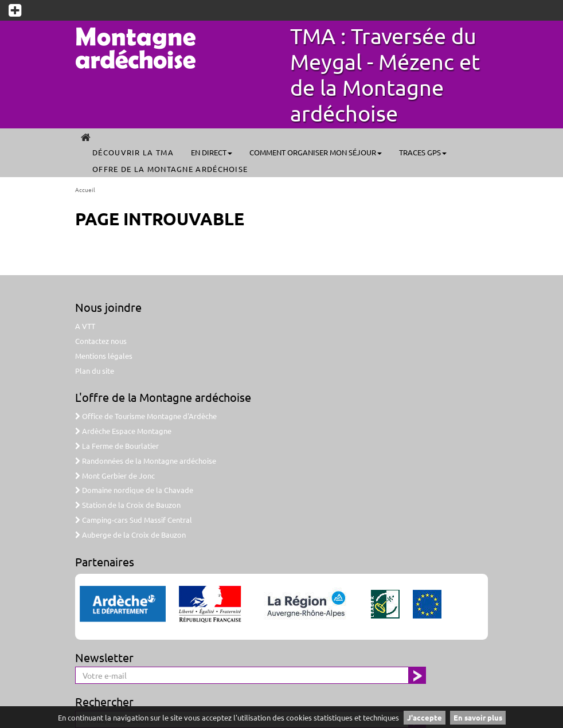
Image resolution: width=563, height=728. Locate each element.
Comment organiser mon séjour (316, 152)
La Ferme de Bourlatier (117, 446)
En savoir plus (478, 717)
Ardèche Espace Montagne (123, 431)
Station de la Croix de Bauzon (128, 505)
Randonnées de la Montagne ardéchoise (146, 461)
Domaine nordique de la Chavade (134, 490)
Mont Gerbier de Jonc (115, 475)
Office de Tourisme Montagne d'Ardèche (146, 416)
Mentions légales (104, 356)
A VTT (85, 326)
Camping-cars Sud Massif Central (134, 520)
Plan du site (95, 371)
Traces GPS (423, 152)
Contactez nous (101, 341)
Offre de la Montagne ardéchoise (170, 169)
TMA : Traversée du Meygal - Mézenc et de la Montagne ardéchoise (385, 74)
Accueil (85, 189)
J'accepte (425, 717)
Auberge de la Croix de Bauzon (130, 535)
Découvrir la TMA (133, 152)
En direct (212, 152)
